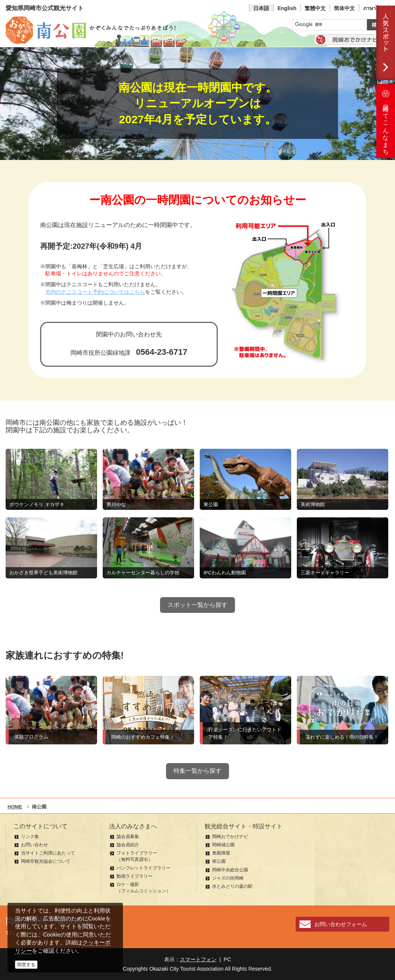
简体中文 (344, 8)
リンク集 (30, 837)
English (287, 8)
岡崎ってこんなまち (386, 121)
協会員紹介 (128, 845)
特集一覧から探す (197, 771)
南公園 (219, 861)
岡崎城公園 (223, 845)
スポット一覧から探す (197, 605)
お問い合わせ (34, 845)
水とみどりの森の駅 (232, 886)
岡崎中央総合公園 (230, 870)
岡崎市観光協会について (46, 861)
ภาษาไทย (374, 8)
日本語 (261, 8)
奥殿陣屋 (221, 853)
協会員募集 (128, 837)
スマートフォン (198, 959)
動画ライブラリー (135, 876)
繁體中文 (315, 8)
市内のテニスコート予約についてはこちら (95, 292)
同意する (26, 965)
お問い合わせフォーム (341, 924)
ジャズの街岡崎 (228, 878)
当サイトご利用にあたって (48, 853)
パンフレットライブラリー (144, 868)
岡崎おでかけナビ (230, 837)
